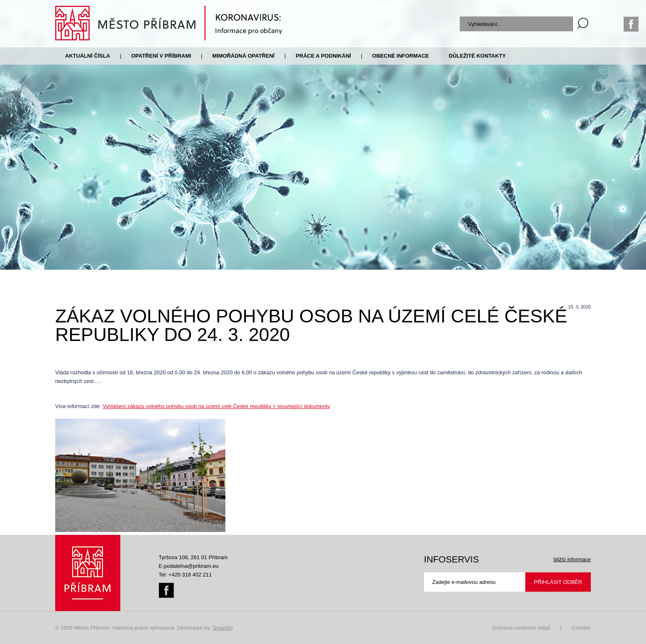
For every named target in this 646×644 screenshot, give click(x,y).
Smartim (222, 628)
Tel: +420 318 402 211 (185, 575)
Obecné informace (400, 56)
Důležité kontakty (477, 56)
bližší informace (572, 559)
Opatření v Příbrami (161, 56)
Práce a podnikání (323, 56)
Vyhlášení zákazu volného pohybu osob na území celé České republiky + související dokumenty (216, 406)
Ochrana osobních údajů (522, 628)
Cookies (581, 628)
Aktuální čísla (88, 56)
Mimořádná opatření (243, 56)
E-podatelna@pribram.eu (188, 566)
